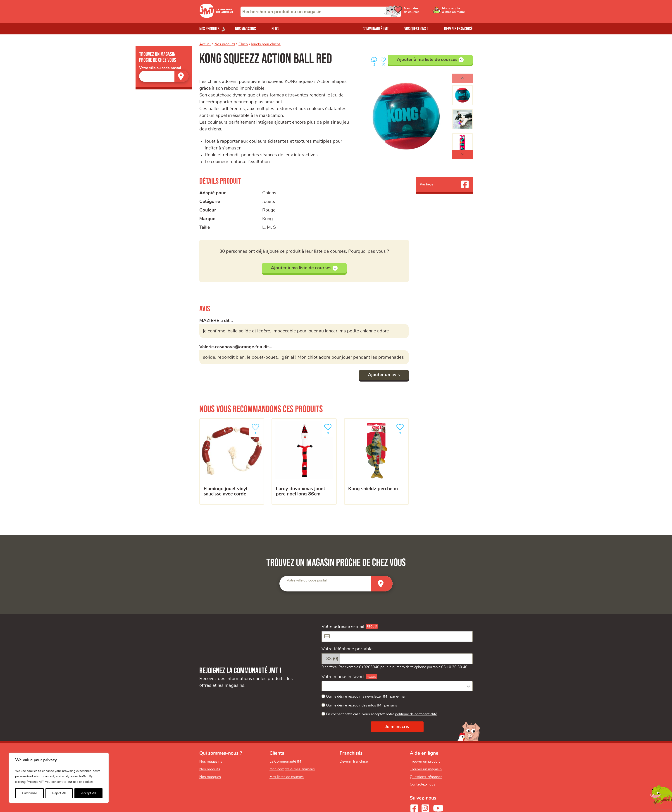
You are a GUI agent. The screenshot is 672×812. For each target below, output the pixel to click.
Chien (243, 44)
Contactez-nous (423, 784)
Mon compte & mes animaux (292, 769)
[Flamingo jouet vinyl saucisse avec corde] (232, 461)
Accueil (205, 44)
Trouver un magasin (426, 769)
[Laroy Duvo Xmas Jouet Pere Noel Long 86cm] (304, 461)
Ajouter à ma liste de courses (430, 60)
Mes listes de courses (287, 777)
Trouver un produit (425, 762)
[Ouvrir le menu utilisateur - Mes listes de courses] (423, 12)
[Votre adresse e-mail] (397, 636)
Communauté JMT (376, 29)
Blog (275, 29)
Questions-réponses (426, 777)
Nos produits (225, 44)
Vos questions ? (416, 29)
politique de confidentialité (416, 714)
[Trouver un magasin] (181, 76)
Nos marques (210, 777)
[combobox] (321, 12)
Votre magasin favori (343, 677)
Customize (29, 793)
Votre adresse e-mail (343, 627)
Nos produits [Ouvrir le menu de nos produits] (209, 29)
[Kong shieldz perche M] (376, 461)
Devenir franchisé (458, 29)
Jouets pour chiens (266, 44)
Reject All (59, 793)
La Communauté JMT (286, 762)
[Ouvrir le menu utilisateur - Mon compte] (457, 12)
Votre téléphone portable (347, 649)
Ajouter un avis (384, 375)
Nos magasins (245, 29)
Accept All (88, 793)
